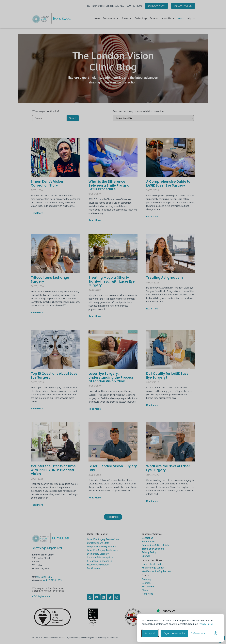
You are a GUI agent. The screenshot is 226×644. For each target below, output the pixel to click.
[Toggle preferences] (198, 633)
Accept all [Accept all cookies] (150, 633)
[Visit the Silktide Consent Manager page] (216, 633)
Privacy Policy (206, 624)
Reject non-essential (174, 633)
